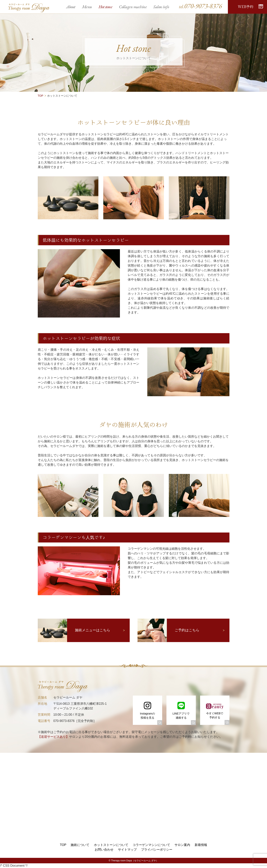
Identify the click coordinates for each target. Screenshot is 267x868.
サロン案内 (182, 845)
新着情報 (201, 845)
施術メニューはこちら (93, 630)
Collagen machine (133, 7)
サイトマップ (127, 850)
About (71, 7)
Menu (87, 7)
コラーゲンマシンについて (151, 845)
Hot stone (106, 7)
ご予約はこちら (187, 630)
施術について (80, 845)
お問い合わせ (104, 850)
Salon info (161, 7)
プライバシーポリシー (157, 850)
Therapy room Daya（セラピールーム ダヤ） (135, 861)
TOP (41, 96)
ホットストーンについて (111, 845)
